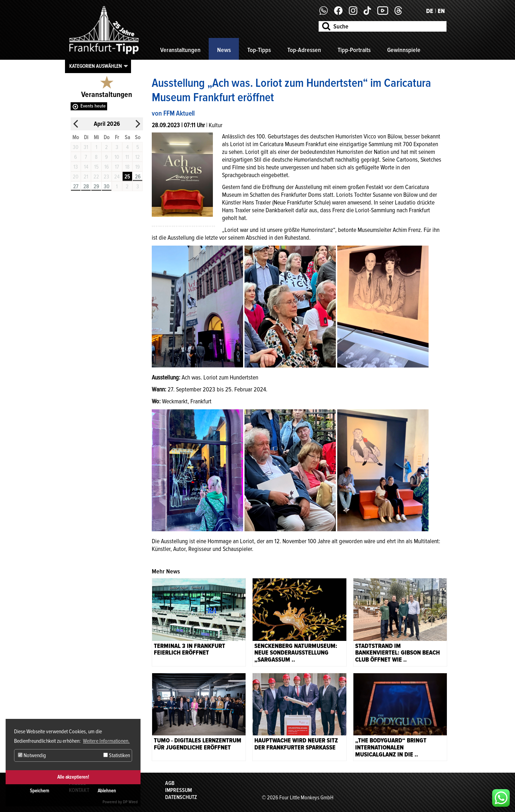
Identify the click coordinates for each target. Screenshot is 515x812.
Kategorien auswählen (96, 66)
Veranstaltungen (180, 50)
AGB (170, 783)
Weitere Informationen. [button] (106, 741)
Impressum (178, 790)
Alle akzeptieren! (73, 777)
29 (96, 187)
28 (86, 187)
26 (138, 177)
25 (127, 177)
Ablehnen (107, 791)
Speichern (40, 791)
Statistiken (117, 755)
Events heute (93, 106)
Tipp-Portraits (354, 50)
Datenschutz (181, 797)
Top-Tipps (259, 50)
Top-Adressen (304, 50)
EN (441, 11)
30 (106, 187)
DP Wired (130, 802)
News (224, 50)
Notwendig (32, 755)
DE (430, 11)
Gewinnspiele (404, 50)
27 (76, 187)
